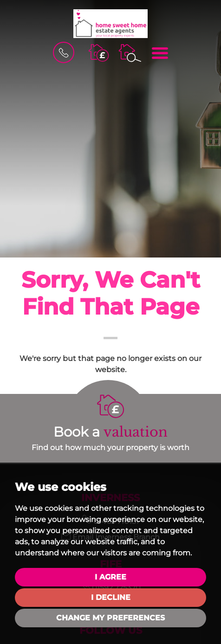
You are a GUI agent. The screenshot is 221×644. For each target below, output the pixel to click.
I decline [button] (111, 597)
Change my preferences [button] (110, 618)
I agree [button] (110, 577)
